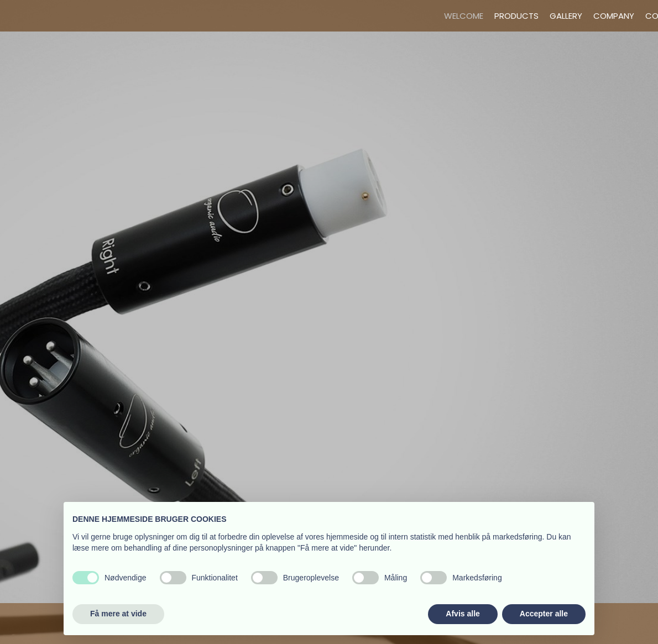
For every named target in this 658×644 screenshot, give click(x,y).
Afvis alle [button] (463, 614)
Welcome (464, 16)
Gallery (566, 16)
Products (516, 16)
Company (614, 16)
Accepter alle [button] (544, 614)
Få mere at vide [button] (118, 614)
